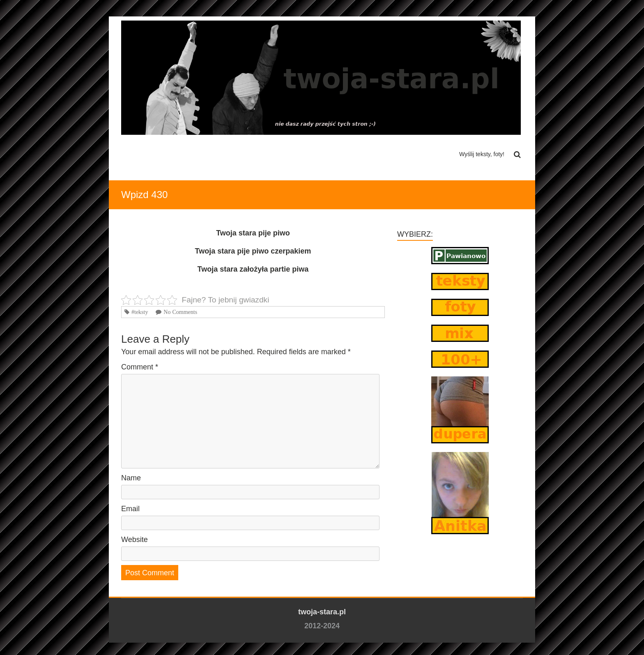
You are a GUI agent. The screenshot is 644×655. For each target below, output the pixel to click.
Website (135, 540)
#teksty (140, 312)
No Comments (180, 312)
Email (130, 509)
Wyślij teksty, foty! (482, 154)
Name (131, 478)
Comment (140, 367)
